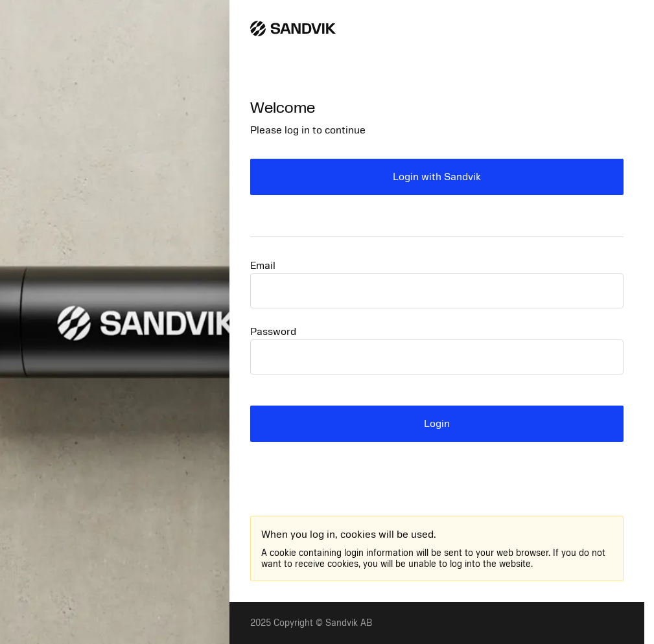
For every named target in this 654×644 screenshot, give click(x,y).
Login (437, 424)
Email (263, 266)
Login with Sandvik (437, 177)
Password (273, 332)
